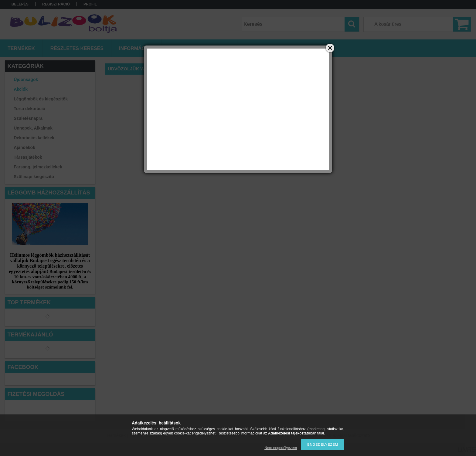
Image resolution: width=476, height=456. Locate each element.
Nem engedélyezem (281, 448)
